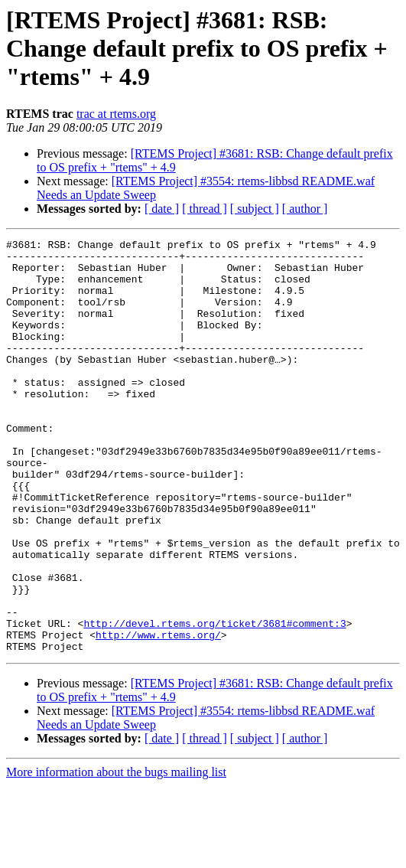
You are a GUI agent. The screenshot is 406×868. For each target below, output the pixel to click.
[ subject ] (255, 209)
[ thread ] (205, 209)
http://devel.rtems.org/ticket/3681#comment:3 (214, 701)
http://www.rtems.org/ (158, 715)
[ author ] (305, 209)
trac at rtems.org (116, 114)
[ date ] (162, 209)
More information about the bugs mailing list (116, 855)
